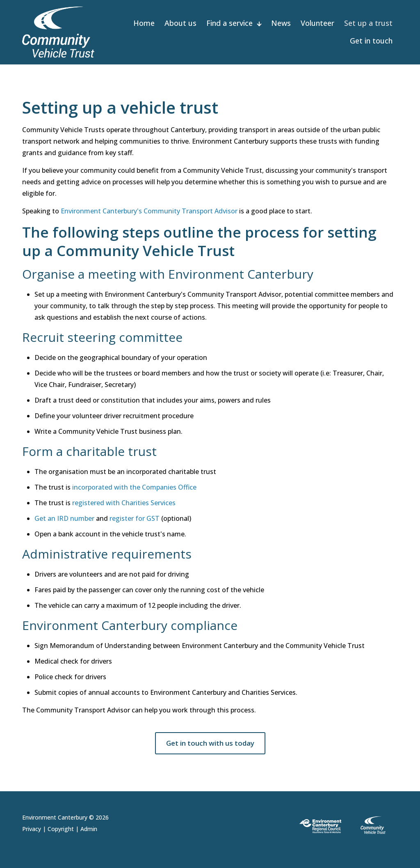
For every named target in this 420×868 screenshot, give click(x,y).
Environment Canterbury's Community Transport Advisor (149, 211)
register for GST (135, 518)
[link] (346, 826)
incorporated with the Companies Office (134, 487)
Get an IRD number (64, 518)
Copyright (61, 829)
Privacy (32, 829)
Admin (89, 829)
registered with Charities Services (124, 503)
